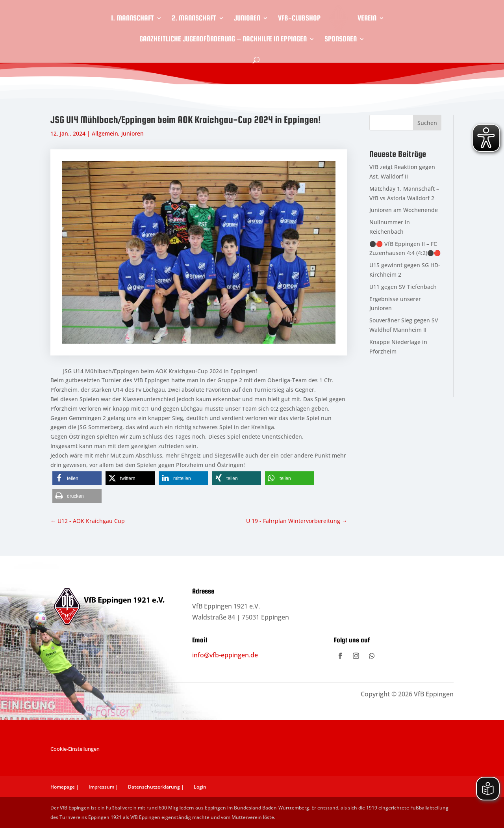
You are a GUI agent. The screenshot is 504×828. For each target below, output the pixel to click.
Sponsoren (341, 40)
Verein (367, 19)
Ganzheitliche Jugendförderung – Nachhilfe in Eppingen (223, 40)
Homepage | (65, 787)
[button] (77, 478)
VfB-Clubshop (299, 19)
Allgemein (105, 133)
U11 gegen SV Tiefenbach (403, 287)
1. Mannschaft (132, 19)
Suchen (427, 123)
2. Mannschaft (194, 19)
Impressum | (103, 787)
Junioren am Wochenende (404, 210)
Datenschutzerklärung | (156, 787)
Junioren (247, 19)
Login (200, 787)
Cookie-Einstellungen (75, 749)
